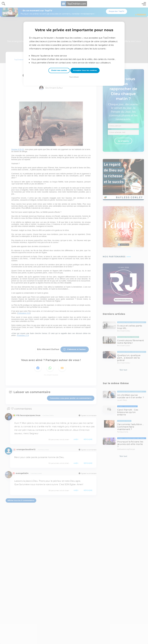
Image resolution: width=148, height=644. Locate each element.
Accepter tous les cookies (85, 70)
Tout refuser (74, 77)
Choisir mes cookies (59, 70)
